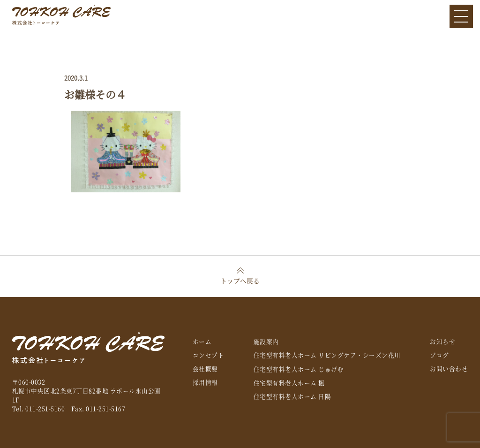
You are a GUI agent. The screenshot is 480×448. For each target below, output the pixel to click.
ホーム (202, 341)
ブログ (439, 355)
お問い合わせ (449, 368)
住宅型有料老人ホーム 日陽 (292, 396)
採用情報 (205, 382)
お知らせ (442, 341)
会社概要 (205, 368)
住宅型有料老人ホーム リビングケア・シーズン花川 (327, 355)
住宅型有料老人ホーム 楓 (289, 383)
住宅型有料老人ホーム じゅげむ (299, 369)
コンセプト (209, 355)
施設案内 (266, 341)
